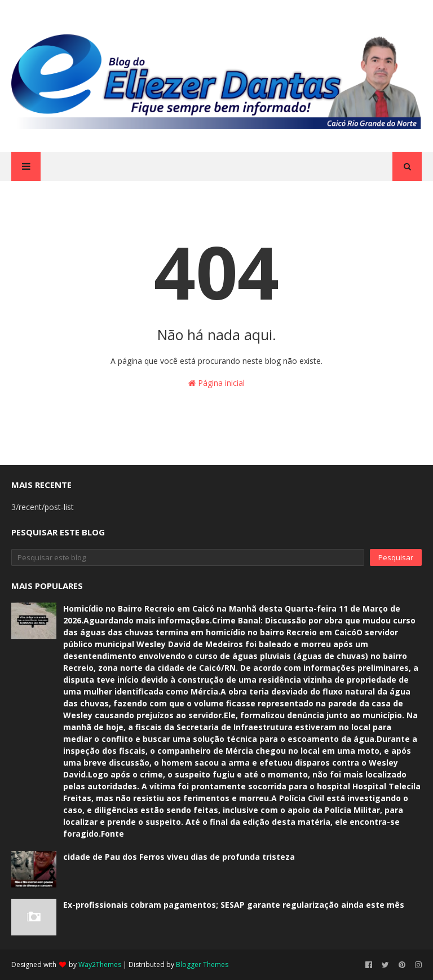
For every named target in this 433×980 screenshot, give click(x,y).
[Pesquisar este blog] (188, 557)
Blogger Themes (202, 964)
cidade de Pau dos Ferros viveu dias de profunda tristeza (179, 857)
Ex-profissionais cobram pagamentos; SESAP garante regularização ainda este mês (234, 905)
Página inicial (216, 383)
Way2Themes (100, 964)
